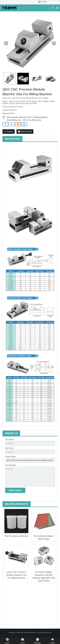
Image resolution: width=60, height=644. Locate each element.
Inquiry (9, 131)
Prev (6, 43)
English (43, 2)
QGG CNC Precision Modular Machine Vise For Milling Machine (16, 575)
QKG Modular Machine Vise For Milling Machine (27, 117)
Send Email (25, 131)
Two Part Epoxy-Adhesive (16, 536)
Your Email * (10, 448)
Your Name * (10, 440)
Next (54, 43)
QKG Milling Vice (14, 120)
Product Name (10, 457)
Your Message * (11, 465)
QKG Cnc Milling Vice (32, 120)
